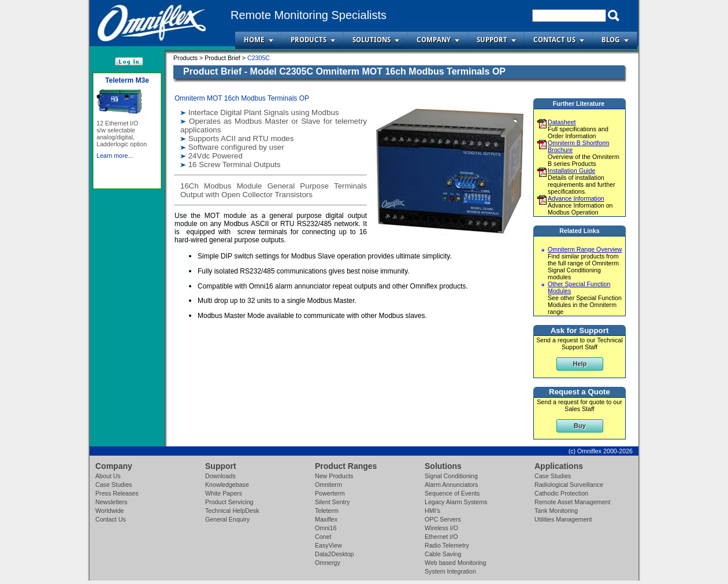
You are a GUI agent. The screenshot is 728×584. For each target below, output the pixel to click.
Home (254, 40)
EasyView (328, 545)
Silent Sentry (332, 502)
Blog (611, 40)
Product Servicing (229, 502)
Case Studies (114, 485)
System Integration (450, 571)
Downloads (220, 476)
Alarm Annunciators (451, 485)
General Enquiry (227, 519)
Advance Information (576, 198)
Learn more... (115, 172)
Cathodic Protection (561, 493)
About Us (108, 476)
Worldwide (110, 511)
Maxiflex (326, 519)
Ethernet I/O (441, 537)
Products (309, 40)
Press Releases (117, 493)
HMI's (432, 511)
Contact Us (554, 40)
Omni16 (326, 528)
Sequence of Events (452, 493)
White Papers (224, 493)
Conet (323, 537)
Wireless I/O (441, 528)
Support (492, 40)
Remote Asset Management (573, 502)
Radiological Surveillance (569, 485)
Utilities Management (563, 519)
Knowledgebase (227, 485)
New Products (334, 476)
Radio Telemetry (447, 545)
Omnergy (328, 563)
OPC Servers (443, 519)
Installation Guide (571, 171)
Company (434, 40)
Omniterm (328, 485)
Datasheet (562, 122)
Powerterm (330, 493)
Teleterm (327, 511)
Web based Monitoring (455, 563)
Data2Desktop (335, 554)
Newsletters (112, 502)
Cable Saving (443, 554)
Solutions (372, 40)
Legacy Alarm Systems (456, 502)
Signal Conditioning (451, 476)
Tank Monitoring (556, 511)
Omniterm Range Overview (585, 249)
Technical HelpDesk (232, 511)
